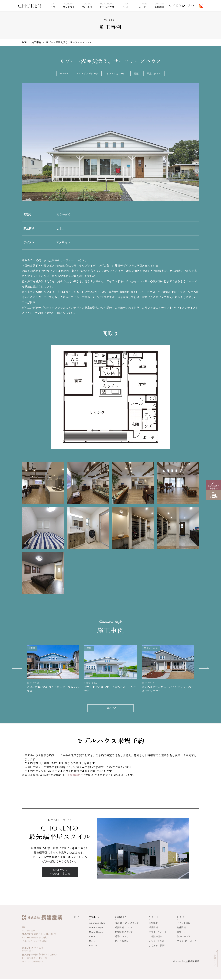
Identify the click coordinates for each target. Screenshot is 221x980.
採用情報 (153, 929)
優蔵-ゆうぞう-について (127, 924)
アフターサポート (158, 933)
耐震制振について (124, 933)
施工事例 (36, 42)
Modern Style (96, 929)
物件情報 (181, 929)
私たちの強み (122, 942)
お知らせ (181, 933)
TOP (24, 42)
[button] (17, 668)
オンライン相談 (157, 942)
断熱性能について (124, 929)
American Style (97, 924)
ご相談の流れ (156, 938)
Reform (93, 947)
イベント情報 (184, 924)
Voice (92, 938)
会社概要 (153, 924)
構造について (122, 938)
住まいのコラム (185, 938)
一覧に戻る (110, 709)
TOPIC (181, 918)
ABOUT (154, 918)
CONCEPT (121, 918)
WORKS (94, 918)
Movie (92, 942)
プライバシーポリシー (188, 942)
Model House (96, 933)
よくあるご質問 (157, 947)
